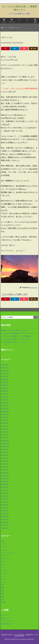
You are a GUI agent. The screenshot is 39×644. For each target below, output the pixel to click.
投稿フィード (5, 618)
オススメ (4, 556)
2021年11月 (5, 514)
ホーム (5, 28)
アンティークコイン (8, 553)
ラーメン (4, 576)
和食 (2, 588)
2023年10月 (5, 447)
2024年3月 (5, 432)
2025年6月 (5, 388)
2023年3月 (5, 467)
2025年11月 (5, 374)
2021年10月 (5, 517)
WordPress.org (6, 624)
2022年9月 (5, 484)
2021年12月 (5, 511)
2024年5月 (5, 426)
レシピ (3, 579)
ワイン (3, 582)
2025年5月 (5, 391)
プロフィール (15, 28)
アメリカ (4, 550)
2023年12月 (5, 441)
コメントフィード (7, 621)
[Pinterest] (6, 49)
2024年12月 (5, 406)
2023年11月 (5, 444)
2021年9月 (5, 519)
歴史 (2, 599)
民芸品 (3, 602)
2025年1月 (5, 403)
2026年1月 (5, 368)
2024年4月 (5, 429)
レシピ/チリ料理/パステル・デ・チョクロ (15, 342)
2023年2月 (5, 470)
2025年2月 (5, 400)
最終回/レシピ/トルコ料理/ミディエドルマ (15, 330)
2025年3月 (5, 397)
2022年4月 (5, 499)
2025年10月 (5, 377)
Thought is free (30, 639)
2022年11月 (5, 479)
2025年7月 (5, 385)
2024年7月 (5, 420)
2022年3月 (5, 502)
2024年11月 (5, 409)
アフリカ (4, 547)
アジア (3, 544)
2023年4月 (5, 464)
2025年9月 (5, 379)
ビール (3, 570)
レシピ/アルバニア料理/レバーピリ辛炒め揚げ (16, 336)
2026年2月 (5, 365)
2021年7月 (5, 525)
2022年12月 (5, 476)
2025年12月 (5, 371)
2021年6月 (5, 528)
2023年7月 (5, 455)
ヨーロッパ (5, 573)
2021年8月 (5, 522)
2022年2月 (5, 505)
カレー (3, 562)
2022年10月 (5, 482)
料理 (2, 594)
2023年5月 (5, 461)
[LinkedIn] (15, 49)
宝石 (2, 591)
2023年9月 (5, 449)
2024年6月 (5, 423)
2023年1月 (5, 473)
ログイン (4, 615)
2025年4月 (5, 394)
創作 (2, 585)
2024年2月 (5, 435)
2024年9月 (5, 414)
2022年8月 (5, 487)
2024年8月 (5, 417)
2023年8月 (5, 452)
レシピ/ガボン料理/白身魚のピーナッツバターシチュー (19, 333)
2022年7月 (5, 490)
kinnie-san (33, 288)
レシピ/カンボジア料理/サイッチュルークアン (16, 339)
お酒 (2, 541)
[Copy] (33, 49)
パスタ (3, 564)
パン (2, 567)
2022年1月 (5, 508)
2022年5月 (5, 496)
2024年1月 (5, 438)
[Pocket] (24, 49)
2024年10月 (5, 412)
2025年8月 (5, 382)
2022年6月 (5, 493)
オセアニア (5, 559)
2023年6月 (5, 458)
